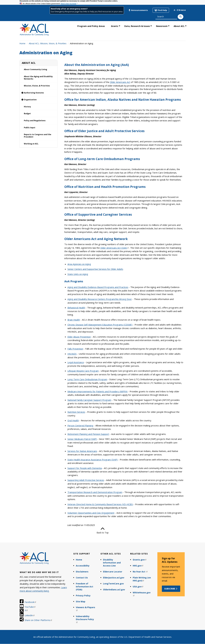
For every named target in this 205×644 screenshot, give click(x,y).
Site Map (81, 601)
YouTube (30, 607)
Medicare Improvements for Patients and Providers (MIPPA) (97, 391)
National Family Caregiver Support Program (89, 400)
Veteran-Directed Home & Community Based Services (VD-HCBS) (100, 504)
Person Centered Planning (80, 425)
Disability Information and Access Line (112, 563)
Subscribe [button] (171, 589)
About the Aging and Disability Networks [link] (38, 78)
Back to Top (103, 530)
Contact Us (82, 578)
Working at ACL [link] (31, 144)
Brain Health (74, 320)
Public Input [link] (30, 128)
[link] (39, 93)
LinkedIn (30, 615)
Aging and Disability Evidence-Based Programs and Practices (98, 287)
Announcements (138, 10)
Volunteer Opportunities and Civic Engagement (91, 513)
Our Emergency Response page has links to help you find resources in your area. (87, 12)
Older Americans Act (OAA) (115, 248)
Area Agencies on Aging (79, 264)
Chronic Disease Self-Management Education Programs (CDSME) (100, 325)
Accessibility (83, 566)
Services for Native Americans (82, 451)
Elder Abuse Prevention (79, 337)
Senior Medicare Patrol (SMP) (82, 439)
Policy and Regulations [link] (35, 121)
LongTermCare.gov (113, 584)
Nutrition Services (76, 412)
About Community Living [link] (35, 69)
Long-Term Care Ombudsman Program (87, 379)
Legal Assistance (76, 362)
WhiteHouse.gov (142, 594)
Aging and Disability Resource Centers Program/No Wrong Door (100, 299)
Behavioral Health (76, 308)
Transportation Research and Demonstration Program (95, 492)
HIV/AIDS (72, 354)
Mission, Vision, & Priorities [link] (37, 86)
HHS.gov (138, 566)
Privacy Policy (83, 596)
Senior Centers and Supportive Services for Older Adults (95, 269)
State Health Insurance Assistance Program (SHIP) (93, 460)
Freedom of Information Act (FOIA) (85, 587)
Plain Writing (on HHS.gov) (142, 579)
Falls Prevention (75, 349)
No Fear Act (140, 572)
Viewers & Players (85, 609)
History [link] (27, 107)
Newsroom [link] (162, 26)
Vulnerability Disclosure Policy (85, 619)
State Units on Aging (78, 274)
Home (22, 43)
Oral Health (73, 420)
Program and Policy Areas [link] (91, 26)
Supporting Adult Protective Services (86, 480)
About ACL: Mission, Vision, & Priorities (48, 43)
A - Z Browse (180, 10)
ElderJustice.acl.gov (114, 578)
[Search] (181, 17)
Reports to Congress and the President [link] (38, 136)
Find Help (161, 10)
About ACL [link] (179, 26)
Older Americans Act (120, 82)
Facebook (31, 602)
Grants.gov (140, 560)
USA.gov (138, 587)
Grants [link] (115, 26)
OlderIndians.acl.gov (114, 590)
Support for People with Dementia (85, 468)
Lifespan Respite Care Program (83, 371)
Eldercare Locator (113, 572)
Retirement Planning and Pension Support (88, 434)
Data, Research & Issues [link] (137, 26)
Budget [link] (27, 114)
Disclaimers (82, 572)
